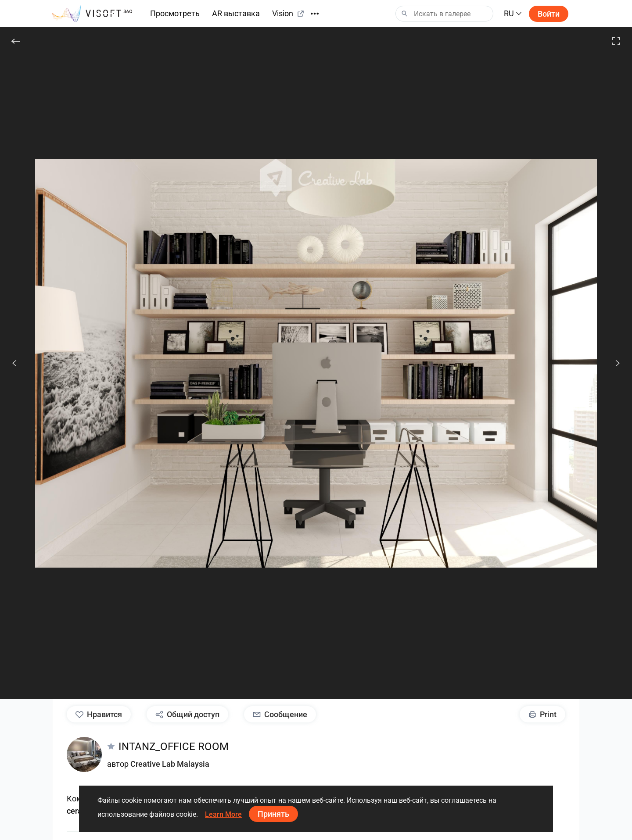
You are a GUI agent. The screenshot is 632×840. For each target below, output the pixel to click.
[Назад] (16, 41)
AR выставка (236, 13)
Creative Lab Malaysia (170, 764)
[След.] (613, 363)
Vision (288, 13)
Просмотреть (175, 13)
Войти (549, 14)
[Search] (444, 14)
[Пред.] (14, 363)
